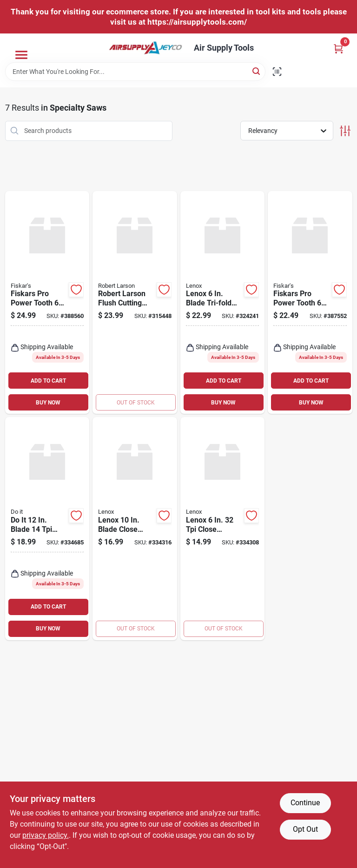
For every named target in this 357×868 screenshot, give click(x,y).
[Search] (257, 71)
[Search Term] (135, 72)
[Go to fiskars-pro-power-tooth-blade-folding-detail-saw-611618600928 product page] (47, 303)
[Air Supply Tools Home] (145, 48)
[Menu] (21, 55)
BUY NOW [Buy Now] (48, 403)
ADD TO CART (48, 381)
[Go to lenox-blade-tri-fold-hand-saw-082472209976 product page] (223, 303)
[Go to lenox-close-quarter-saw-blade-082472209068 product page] (223, 529)
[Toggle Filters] (345, 131)
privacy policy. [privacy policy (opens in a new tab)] (46, 835)
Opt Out (305, 829)
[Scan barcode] (277, 72)
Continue (305, 803)
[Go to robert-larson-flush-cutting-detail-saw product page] (135, 303)
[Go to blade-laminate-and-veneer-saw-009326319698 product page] (47, 529)
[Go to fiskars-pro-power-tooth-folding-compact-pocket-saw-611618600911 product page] (310, 303)
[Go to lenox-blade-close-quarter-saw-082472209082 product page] (135, 529)
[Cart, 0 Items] (338, 49)
